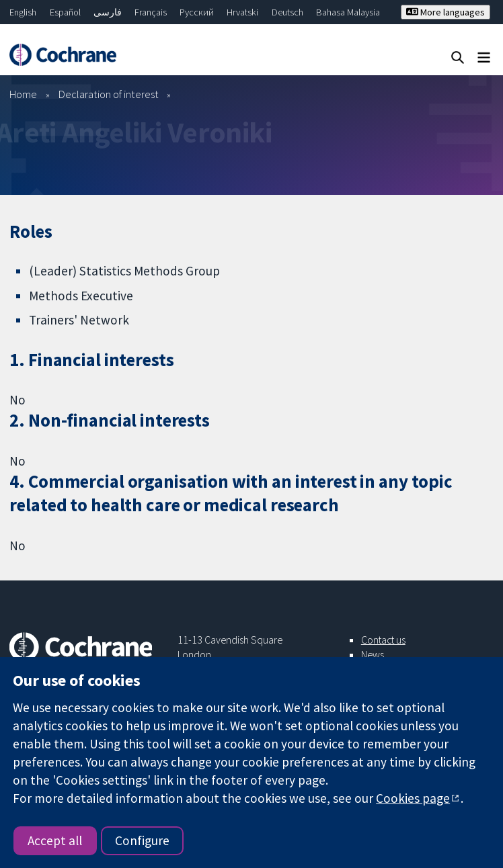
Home (23, 94)
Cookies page (413, 798)
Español (65, 12)
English (23, 12)
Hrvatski (242, 12)
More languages (446, 12)
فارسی (108, 12)
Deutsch (287, 12)
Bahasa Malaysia (348, 12)
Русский (197, 12)
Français (151, 12)
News (373, 654)
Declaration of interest (109, 94)
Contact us (383, 640)
